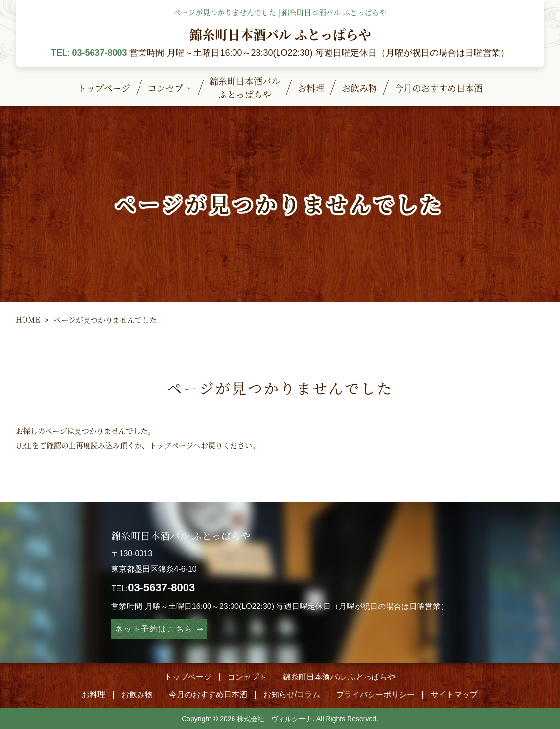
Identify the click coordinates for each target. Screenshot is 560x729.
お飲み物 (137, 694)
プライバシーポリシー (375, 694)
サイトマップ (454, 694)
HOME (28, 319)
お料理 (93, 694)
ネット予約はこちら (154, 629)
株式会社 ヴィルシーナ (275, 719)
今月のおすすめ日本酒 (208, 694)
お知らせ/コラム (292, 694)
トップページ (171, 445)
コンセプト (247, 677)
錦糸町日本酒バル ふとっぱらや (280, 34)
